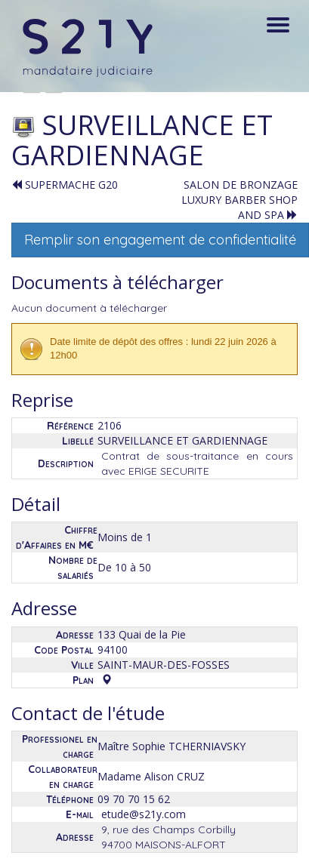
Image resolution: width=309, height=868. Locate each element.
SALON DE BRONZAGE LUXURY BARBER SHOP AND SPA (239, 200)
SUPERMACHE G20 (65, 185)
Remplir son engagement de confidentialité (160, 240)
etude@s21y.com (144, 814)
